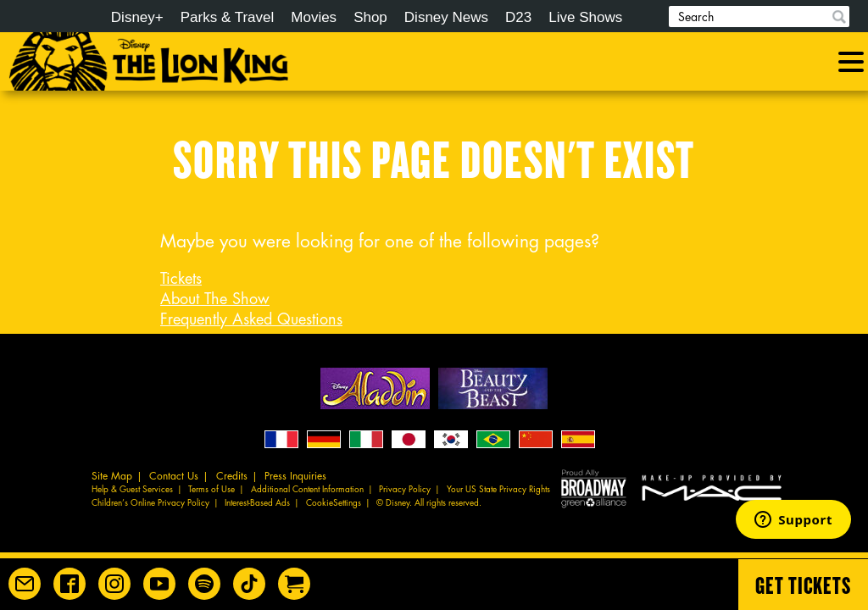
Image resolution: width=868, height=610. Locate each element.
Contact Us (174, 476)
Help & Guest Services (132, 490)
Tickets (181, 279)
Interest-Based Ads (257, 503)
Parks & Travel (228, 17)
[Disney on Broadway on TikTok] (249, 584)
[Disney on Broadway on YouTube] (159, 584)
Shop (370, 17)
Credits (232, 476)
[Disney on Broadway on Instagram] (114, 584)
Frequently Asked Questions (251, 319)
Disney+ (137, 17)
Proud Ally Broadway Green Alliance (594, 488)
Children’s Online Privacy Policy (150, 503)
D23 (518, 17)
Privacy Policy (405, 490)
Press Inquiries (295, 476)
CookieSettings (334, 503)
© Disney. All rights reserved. (429, 503)
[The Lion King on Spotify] (204, 584)
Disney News (446, 17)
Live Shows (585, 17)
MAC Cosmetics (714, 488)
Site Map (112, 476)
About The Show (215, 299)
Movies (314, 17)
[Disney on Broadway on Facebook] (70, 584)
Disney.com (42, 18)
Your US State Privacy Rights (498, 490)
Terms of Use (211, 490)
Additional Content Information (307, 490)
